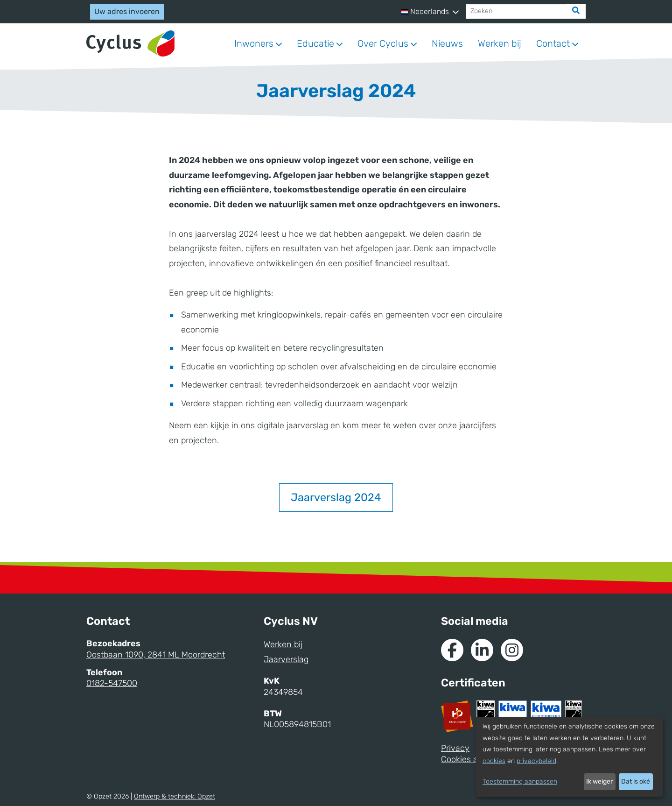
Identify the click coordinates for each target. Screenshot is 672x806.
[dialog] (569, 757)
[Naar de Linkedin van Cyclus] (482, 650)
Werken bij (500, 43)
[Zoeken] (516, 11)
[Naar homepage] (130, 44)
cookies (494, 761)
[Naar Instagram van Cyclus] (512, 650)
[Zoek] (576, 11)
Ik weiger (599, 781)
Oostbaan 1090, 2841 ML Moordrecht (156, 655)
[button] (430, 12)
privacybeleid (536, 761)
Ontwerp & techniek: (175, 796)
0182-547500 (112, 683)
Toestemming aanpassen (520, 781)
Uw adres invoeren (127, 11)
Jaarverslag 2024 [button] (336, 497)
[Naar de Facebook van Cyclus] (452, 650)
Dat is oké (636, 781)
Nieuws (447, 43)
